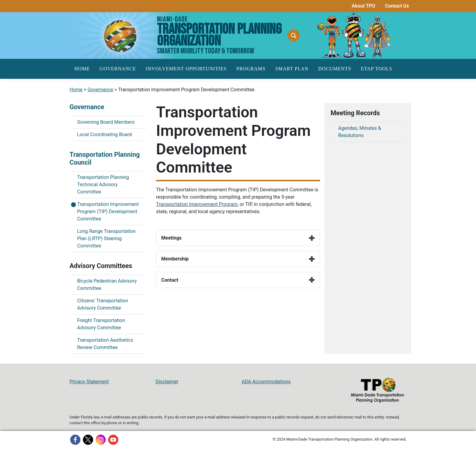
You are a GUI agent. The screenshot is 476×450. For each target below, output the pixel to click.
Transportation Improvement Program (197, 204)
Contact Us (397, 6)
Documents (335, 69)
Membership (238, 259)
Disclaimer (167, 382)
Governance (118, 69)
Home (82, 69)
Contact (238, 280)
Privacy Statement (89, 382)
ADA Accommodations (266, 382)
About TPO (363, 6)
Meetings (238, 238)
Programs (251, 69)
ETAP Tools (377, 69)
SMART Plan (292, 69)
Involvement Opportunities (186, 69)
